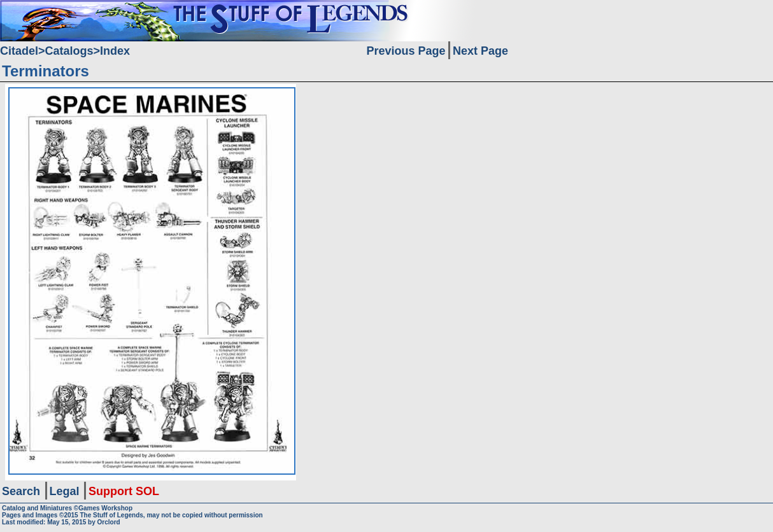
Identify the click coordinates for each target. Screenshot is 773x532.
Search (21, 491)
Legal (65, 491)
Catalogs (69, 51)
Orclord (109, 522)
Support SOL (124, 491)
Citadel (19, 51)
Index (115, 51)
